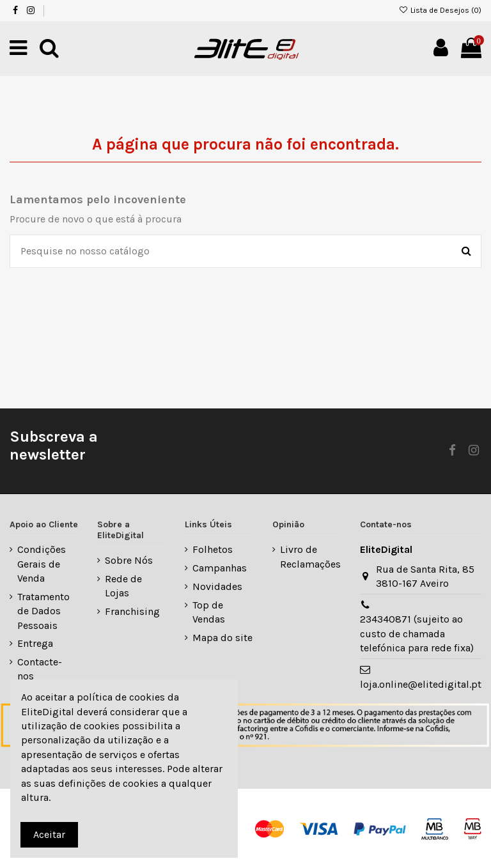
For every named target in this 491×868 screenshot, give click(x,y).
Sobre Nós (129, 560)
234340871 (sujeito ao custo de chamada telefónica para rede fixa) (417, 633)
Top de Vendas (209, 612)
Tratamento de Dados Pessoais (43, 611)
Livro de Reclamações (310, 556)
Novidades (217, 586)
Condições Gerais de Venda (42, 564)
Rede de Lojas (123, 586)
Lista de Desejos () (440, 10)
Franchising (132, 611)
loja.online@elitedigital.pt (421, 684)
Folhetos (213, 549)
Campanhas (220, 568)
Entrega (35, 643)
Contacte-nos (40, 669)
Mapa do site (222, 638)
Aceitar (49, 834)
